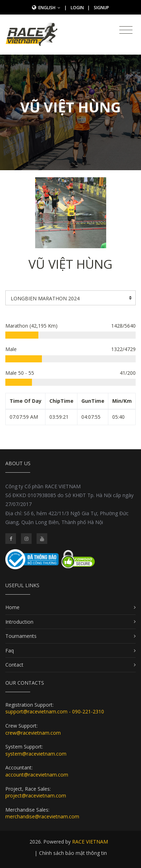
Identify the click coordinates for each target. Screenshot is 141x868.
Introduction (19, 622)
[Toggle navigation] (126, 30)
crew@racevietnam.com (33, 733)
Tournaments (21, 636)
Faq (10, 650)
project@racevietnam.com (36, 795)
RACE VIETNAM (90, 842)
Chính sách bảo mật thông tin (73, 853)
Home (12, 607)
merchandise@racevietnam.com (42, 816)
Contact (14, 665)
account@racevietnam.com (37, 775)
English (49, 8)
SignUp (101, 8)
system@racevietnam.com (36, 754)
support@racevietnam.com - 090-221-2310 (55, 711)
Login (77, 8)
